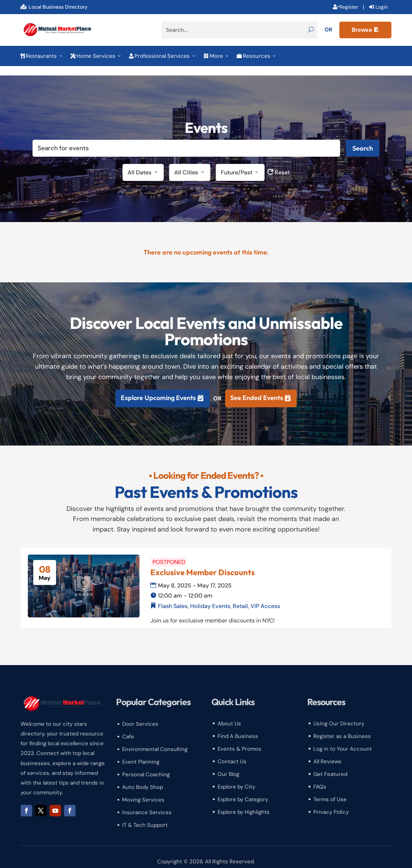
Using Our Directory (339, 714)
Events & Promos (239, 739)
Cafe (128, 727)
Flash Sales (173, 596)
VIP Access (265, 596)
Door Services (140, 715)
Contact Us (232, 752)
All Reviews (327, 752)
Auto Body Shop (143, 778)
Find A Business (238, 727)
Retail (240, 596)
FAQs (320, 777)
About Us (229, 714)
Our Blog (228, 765)
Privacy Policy (331, 803)
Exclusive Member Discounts (203, 563)
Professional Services (163, 56)
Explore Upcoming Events (158, 388)
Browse (365, 30)
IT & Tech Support (145, 816)
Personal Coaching (146, 765)
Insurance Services (147, 803)
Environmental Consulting (155, 740)
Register (349, 7)
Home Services (96, 56)
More (216, 56)
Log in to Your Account (343, 739)
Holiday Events (210, 596)
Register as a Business (342, 727)
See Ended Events (257, 388)
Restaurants (42, 56)
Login (382, 7)
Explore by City (236, 777)
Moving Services (143, 790)
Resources (257, 56)
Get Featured (330, 765)
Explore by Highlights (244, 803)
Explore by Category (243, 790)
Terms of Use (330, 790)
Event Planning (141, 752)
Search (363, 139)
